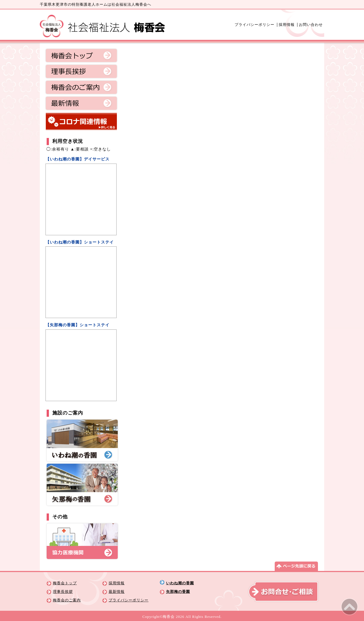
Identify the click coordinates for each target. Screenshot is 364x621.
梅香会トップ (81, 55)
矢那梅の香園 (178, 592)
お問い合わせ (311, 25)
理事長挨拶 (81, 71)
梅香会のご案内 (81, 87)
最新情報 (81, 103)
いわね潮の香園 (180, 583)
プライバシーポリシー (255, 25)
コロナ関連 (81, 121)
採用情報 (287, 25)
